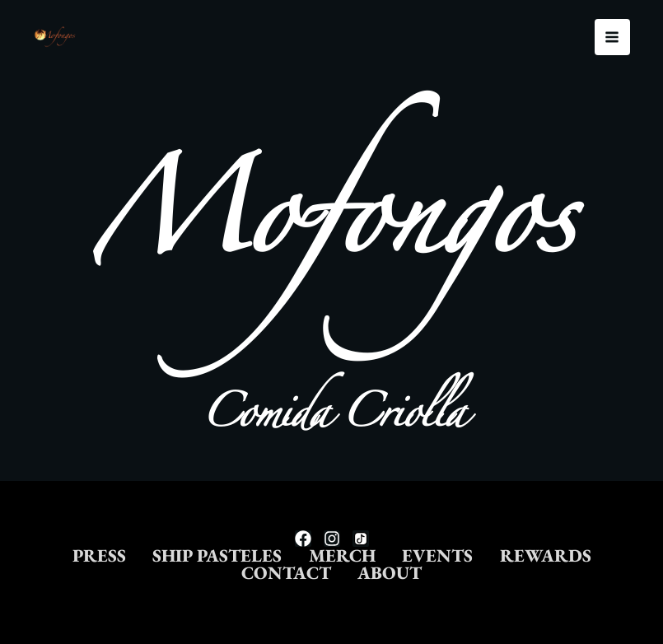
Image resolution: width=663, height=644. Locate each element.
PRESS (135, 553)
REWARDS (214, 572)
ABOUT (463, 572)
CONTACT (346, 572)
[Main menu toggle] (613, 37)
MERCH (411, 553)
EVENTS (519, 553)
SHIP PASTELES (269, 553)
